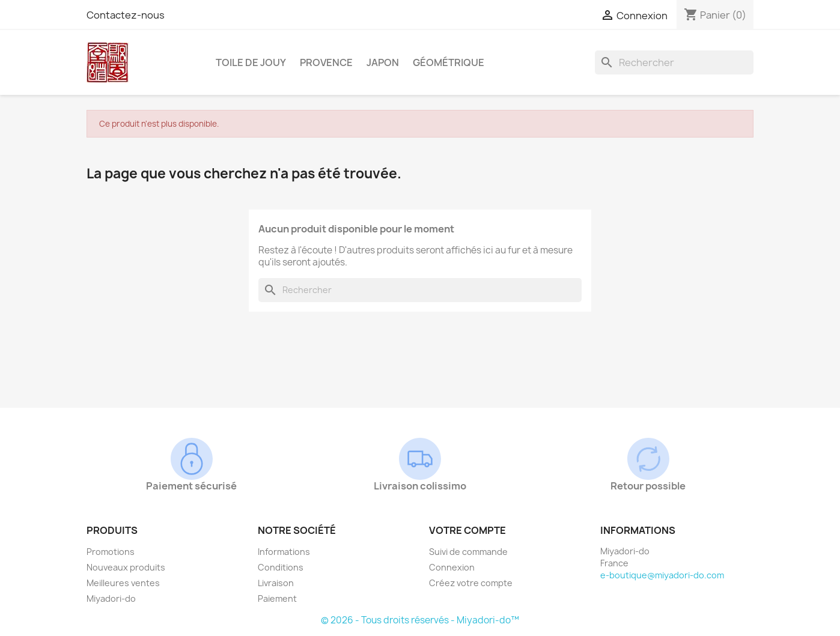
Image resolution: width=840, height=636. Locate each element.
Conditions (281, 567)
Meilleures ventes (123, 583)
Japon (383, 62)
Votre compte (467, 530)
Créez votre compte (471, 583)
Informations (284, 552)
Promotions (111, 552)
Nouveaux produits (126, 567)
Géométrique (449, 62)
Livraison (276, 583)
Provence (326, 62)
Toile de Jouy (251, 62)
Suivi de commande (468, 552)
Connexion (452, 567)
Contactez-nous (126, 15)
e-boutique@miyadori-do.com (662, 575)
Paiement (277, 598)
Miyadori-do (111, 598)
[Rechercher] (674, 62)
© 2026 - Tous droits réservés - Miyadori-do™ (420, 620)
